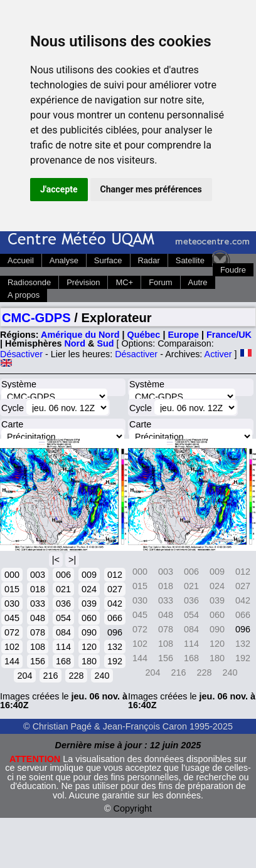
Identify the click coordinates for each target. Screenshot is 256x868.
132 (115, 647)
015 (12, 589)
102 (12, 647)
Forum (160, 282)
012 (115, 575)
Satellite (190, 260)
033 (38, 604)
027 (115, 589)
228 (76, 676)
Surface (108, 260)
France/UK (229, 335)
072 (12, 632)
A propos (24, 295)
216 (50, 676)
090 (89, 632)
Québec (144, 335)
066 (115, 618)
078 (38, 632)
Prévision (83, 282)
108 (38, 647)
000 (12, 575)
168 (63, 661)
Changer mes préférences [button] (151, 189)
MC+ (124, 282)
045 (12, 618)
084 (63, 632)
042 (115, 604)
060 (89, 618)
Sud (105, 343)
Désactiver (21, 354)
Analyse (64, 260)
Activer (218, 354)
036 (63, 604)
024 (89, 589)
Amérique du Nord (80, 335)
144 (12, 661)
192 (115, 661)
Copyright (133, 808)
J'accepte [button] (59, 189)
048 (38, 618)
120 (89, 647)
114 (63, 647)
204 (24, 676)
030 (12, 604)
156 (38, 661)
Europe (183, 335)
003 (38, 575)
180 (89, 661)
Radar (149, 260)
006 (63, 575)
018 (38, 589)
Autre (198, 282)
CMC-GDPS (36, 318)
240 (102, 676)
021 (63, 589)
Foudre (233, 270)
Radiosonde (29, 282)
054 (63, 618)
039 (89, 604)
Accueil (21, 260)
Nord (75, 343)
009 (89, 575)
